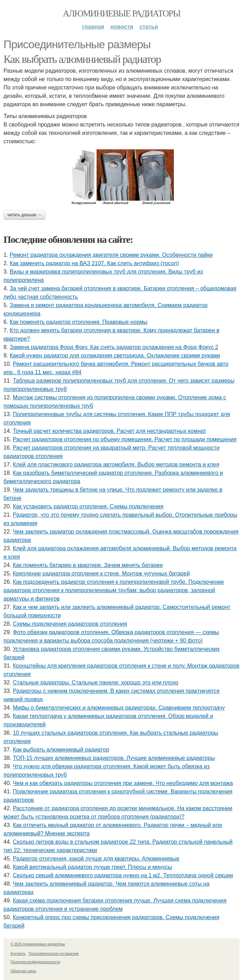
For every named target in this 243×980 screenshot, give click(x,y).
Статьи (149, 27)
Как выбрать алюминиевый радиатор (82, 59)
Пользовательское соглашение (54, 954)
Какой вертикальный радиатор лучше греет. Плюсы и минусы (93, 867)
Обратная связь (23, 971)
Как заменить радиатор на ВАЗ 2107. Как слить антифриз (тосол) (94, 263)
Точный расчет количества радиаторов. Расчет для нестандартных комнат (110, 431)
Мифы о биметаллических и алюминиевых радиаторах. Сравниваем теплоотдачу (119, 708)
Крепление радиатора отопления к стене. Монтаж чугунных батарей (101, 574)
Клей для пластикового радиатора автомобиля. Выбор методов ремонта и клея (116, 464)
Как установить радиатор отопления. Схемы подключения (88, 506)
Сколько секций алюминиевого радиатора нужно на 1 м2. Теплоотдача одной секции (123, 875)
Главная (93, 27)
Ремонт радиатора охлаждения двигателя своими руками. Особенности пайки (111, 255)
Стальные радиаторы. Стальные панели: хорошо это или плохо (96, 683)
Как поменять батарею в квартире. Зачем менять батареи (88, 565)
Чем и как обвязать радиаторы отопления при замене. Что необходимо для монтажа (123, 783)
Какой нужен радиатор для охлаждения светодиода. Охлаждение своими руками (115, 355)
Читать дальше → (24, 215)
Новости (122, 27)
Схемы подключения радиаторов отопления (70, 624)
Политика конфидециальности (35, 962)
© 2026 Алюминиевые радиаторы (38, 944)
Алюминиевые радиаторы (121, 13)
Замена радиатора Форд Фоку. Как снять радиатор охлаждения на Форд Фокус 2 (114, 347)
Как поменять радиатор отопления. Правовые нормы (79, 322)
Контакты (18, 954)
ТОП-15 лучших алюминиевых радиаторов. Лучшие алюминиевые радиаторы (114, 758)
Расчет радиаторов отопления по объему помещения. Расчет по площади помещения (125, 439)
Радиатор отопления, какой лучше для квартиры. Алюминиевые (96, 859)
